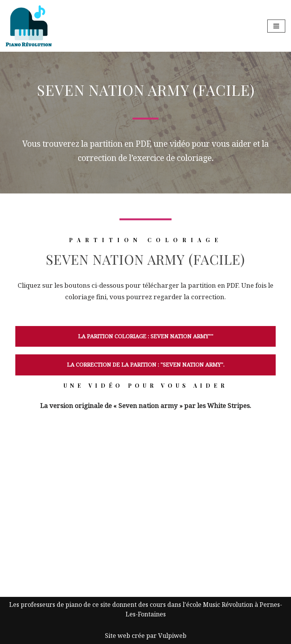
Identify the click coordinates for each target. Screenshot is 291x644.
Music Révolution (228, 605)
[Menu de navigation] (276, 26)
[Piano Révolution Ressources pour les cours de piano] (29, 26)
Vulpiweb (172, 636)
